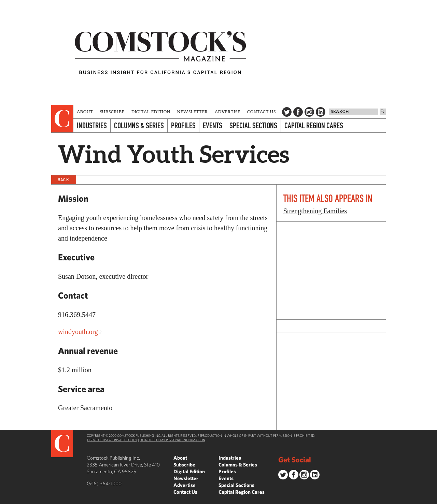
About (85, 112)
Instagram (309, 112)
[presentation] (62, 119)
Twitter (287, 112)
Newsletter (193, 112)
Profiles (183, 125)
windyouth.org (78, 332)
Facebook (298, 112)
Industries (92, 125)
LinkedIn (321, 112)
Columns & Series (139, 125)
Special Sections (253, 125)
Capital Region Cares (314, 125)
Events (213, 125)
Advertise (228, 112)
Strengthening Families (315, 211)
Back (64, 180)
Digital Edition (151, 112)
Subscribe (112, 112)
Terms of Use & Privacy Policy (112, 440)
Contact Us (262, 112)
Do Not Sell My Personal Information (172, 440)
